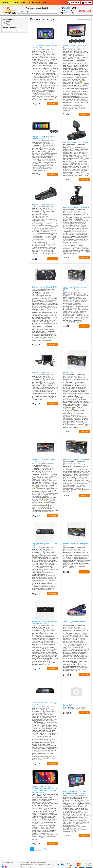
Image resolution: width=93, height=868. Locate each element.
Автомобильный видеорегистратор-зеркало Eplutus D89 (45, 623)
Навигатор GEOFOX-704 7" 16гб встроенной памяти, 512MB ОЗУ (75, 793)
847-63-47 (67, 10)
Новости (46, 2)
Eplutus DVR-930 (69, 705)
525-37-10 (67, 13)
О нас (38, 2)
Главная (5, 2)
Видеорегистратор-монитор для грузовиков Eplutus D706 (43, 138)
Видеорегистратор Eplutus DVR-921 (76, 208)
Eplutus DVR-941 (69, 372)
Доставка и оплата (27, 2)
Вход (89, 10)
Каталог (14, 2)
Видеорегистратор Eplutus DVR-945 (76, 142)
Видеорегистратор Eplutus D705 (43, 372)
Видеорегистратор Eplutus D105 (75, 46)
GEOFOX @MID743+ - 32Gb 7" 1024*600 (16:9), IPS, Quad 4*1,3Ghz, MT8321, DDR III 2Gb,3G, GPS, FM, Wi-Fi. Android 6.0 (45, 790)
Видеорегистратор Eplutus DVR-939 (45, 287)
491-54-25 (67, 8)
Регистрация (82, 10)
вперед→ (46, 849)
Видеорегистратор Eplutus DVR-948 (76, 460)
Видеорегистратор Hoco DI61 (42, 205)
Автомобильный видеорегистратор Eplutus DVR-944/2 (44, 460)
